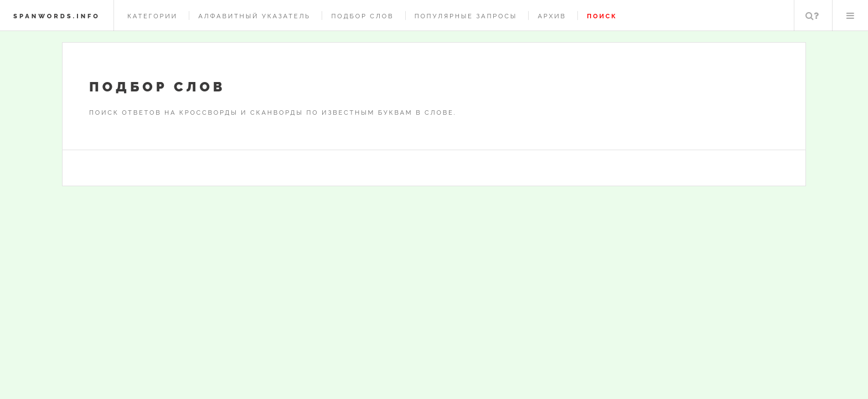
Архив (552, 16)
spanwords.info (57, 16)
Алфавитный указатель (254, 16)
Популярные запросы (466, 16)
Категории (153, 16)
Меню (850, 16)
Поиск (812, 16)
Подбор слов (362, 16)
